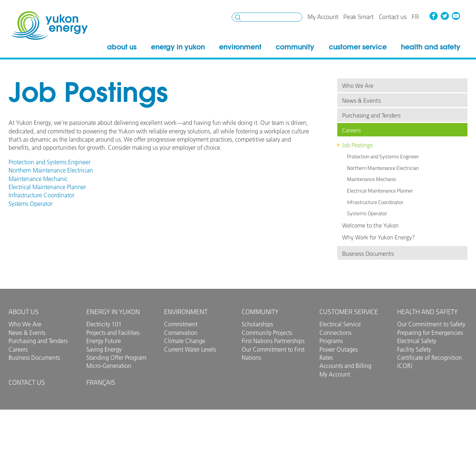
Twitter (445, 16)
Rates (326, 358)
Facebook (434, 16)
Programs (331, 341)
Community (295, 47)
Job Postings (357, 145)
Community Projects (267, 333)
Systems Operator (367, 213)
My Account (323, 17)
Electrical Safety (417, 341)
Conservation (181, 333)
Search (238, 17)
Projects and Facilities (113, 333)
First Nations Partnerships (273, 341)
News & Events (361, 100)
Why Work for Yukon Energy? (378, 237)
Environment (240, 47)
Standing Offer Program (116, 358)
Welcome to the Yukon (370, 225)
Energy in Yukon (178, 47)
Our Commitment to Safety (431, 324)
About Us (122, 47)
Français (101, 382)
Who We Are (358, 85)
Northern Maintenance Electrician (383, 168)
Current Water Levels (190, 349)
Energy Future (104, 341)
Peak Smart (358, 17)
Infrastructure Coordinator (375, 202)
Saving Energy (104, 349)
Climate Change (185, 341)
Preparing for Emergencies (430, 333)
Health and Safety (431, 47)
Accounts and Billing (345, 366)
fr (415, 17)
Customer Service (358, 47)
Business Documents (368, 253)
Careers (351, 130)
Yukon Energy (49, 25)
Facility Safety (414, 349)
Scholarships (257, 324)
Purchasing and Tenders (371, 115)
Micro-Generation (109, 366)
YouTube (456, 16)
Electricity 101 (104, 324)
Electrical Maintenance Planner (380, 191)
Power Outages (339, 349)
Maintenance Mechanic (372, 179)
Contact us (393, 17)
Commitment (181, 324)
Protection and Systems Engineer (383, 156)
